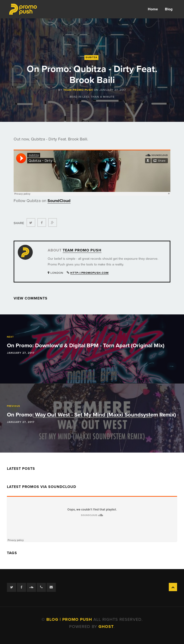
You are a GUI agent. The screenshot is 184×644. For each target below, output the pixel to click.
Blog (169, 9)
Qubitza (91, 57)
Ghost (106, 627)
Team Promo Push (78, 90)
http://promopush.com (89, 273)
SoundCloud (59, 201)
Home (153, 9)
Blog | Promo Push (70, 619)
